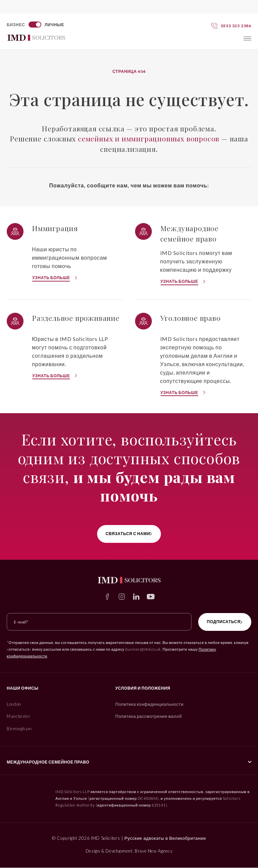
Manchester (19, 717)
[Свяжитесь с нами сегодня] (231, 26)
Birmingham (19, 729)
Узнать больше (51, 278)
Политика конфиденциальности (146, 704)
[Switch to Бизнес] (36, 25)
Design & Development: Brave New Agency (129, 851)
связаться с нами (126, 534)
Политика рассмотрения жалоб (146, 717)
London (14, 704)
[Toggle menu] (247, 38)
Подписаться (219, 622)
